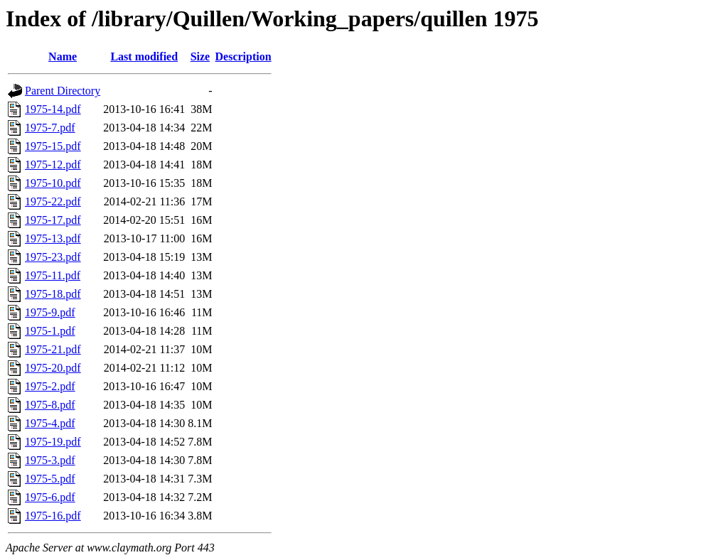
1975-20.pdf (53, 368)
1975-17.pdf (53, 220)
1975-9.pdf (50, 312)
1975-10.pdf (53, 183)
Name (63, 56)
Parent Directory (63, 91)
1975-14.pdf (53, 109)
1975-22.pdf (53, 201)
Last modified (144, 56)
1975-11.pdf (53, 275)
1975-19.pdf (53, 442)
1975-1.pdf (50, 331)
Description (243, 56)
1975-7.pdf (50, 128)
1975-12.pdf (53, 165)
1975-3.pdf (50, 460)
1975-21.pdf (53, 349)
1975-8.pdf (50, 405)
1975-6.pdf (50, 497)
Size (200, 56)
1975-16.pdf (53, 516)
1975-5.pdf (50, 479)
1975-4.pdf (50, 423)
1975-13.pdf (53, 238)
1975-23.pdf (53, 257)
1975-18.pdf (53, 294)
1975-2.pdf (50, 386)
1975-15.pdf (53, 146)
